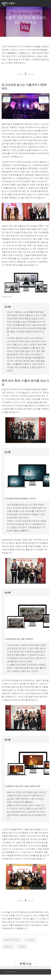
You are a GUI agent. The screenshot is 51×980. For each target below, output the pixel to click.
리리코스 (11, 393)
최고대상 (30, 940)
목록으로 (26, 964)
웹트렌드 (8, 947)
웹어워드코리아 (12, 940)
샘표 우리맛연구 (36, 540)
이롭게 (22, 947)
